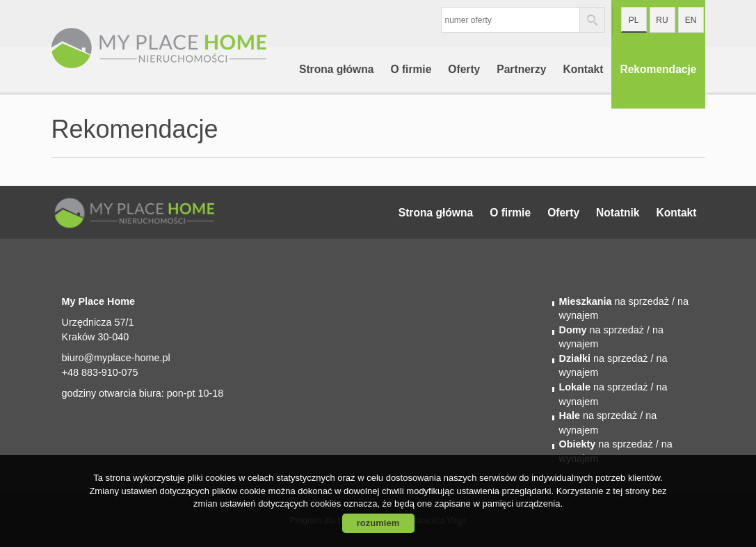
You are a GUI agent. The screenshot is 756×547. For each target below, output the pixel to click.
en (691, 20)
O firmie (411, 69)
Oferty (464, 69)
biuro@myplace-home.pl (116, 358)
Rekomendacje (658, 69)
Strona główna (336, 69)
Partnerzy (521, 69)
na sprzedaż (614, 301)
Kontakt (583, 69)
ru (662, 20)
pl (634, 20)
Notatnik (618, 213)
